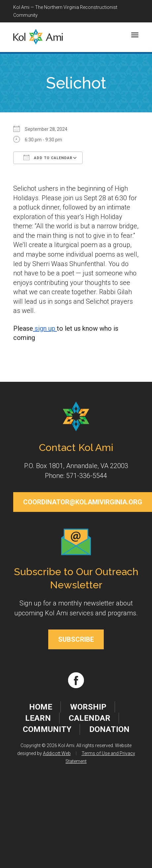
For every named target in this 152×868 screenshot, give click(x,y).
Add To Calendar (48, 157)
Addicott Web (57, 753)
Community (47, 729)
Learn (38, 718)
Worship (88, 707)
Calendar (90, 718)
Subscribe (76, 639)
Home (41, 707)
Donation (109, 729)
